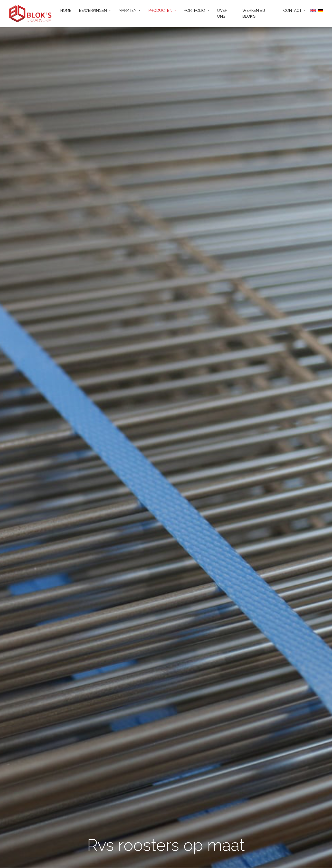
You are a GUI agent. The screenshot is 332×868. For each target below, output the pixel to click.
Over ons (222, 13)
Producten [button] (161, 11)
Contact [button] (293, 11)
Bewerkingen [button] (93, 11)
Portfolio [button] (195, 11)
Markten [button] (128, 11)
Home (66, 11)
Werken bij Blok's (254, 13)
